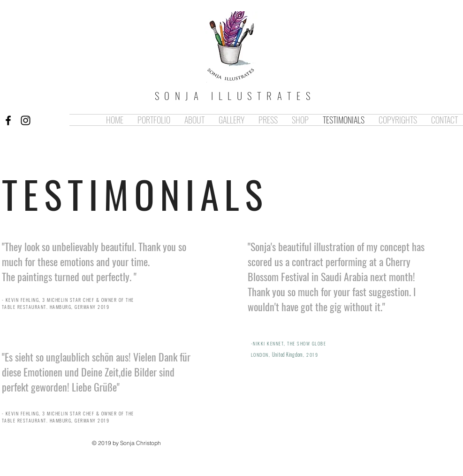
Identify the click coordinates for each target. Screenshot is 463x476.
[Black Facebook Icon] (8, 120)
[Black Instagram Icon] (26, 120)
